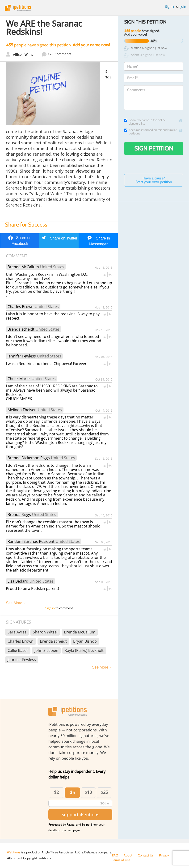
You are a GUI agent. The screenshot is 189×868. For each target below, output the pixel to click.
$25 (104, 792)
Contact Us (146, 855)
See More (14, 603)
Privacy (164, 855)
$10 (88, 792)
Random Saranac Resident (31, 541)
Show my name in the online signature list (145, 122)
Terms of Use (121, 860)
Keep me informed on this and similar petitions (150, 132)
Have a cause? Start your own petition (154, 180)
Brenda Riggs (19, 515)
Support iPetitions (80, 814)
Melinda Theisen (22, 410)
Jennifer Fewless (22, 356)
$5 (72, 792)
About (128, 855)
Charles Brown (21, 307)
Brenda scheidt (21, 329)
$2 (56, 792)
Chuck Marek (19, 379)
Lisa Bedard (18, 581)
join (183, 6)
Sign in (170, 6)
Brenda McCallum (23, 267)
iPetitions (94, 8)
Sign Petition (154, 148)
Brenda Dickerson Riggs (29, 458)
